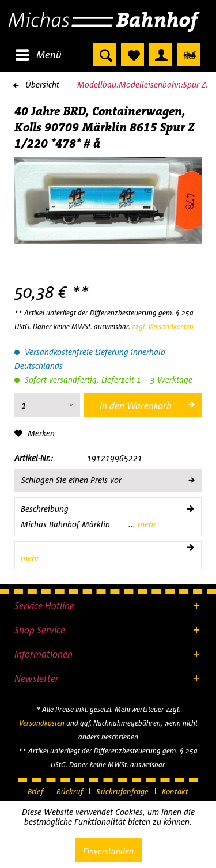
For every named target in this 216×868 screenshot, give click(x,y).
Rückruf (70, 791)
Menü (39, 53)
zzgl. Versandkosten (163, 327)
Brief (35, 791)
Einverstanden (108, 851)
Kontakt (175, 791)
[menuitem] (38, 55)
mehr (146, 524)
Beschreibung (45, 509)
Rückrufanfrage (122, 791)
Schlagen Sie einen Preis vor (107, 478)
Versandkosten (42, 723)
